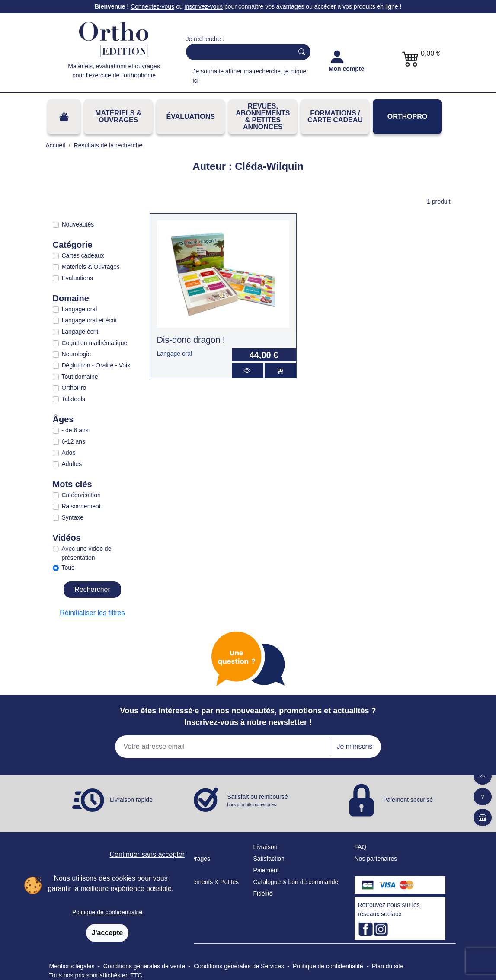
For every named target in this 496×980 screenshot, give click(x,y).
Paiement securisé (408, 800)
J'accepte (107, 933)
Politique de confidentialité (107, 912)
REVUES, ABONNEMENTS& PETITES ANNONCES (263, 117)
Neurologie (77, 354)
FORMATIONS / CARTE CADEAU (335, 117)
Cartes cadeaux (83, 255)
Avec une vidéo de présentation (87, 553)
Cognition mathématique (95, 343)
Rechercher (92, 589)
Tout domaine (80, 377)
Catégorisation (81, 495)
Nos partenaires (376, 859)
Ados (69, 453)
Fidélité (263, 894)
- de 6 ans (75, 430)
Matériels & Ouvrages (118, 117)
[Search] (238, 52)
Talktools (74, 399)
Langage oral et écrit (90, 320)
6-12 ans (74, 441)
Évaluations (191, 117)
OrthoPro (407, 117)
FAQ (361, 847)
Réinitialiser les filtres (92, 613)
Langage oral (80, 309)
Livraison (266, 847)
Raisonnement (81, 506)
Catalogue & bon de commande (296, 882)
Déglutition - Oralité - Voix (96, 365)
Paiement (266, 870)
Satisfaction (269, 859)
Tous (68, 568)
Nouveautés (78, 224)
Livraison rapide (131, 800)
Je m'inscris (354, 746)
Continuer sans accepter (147, 854)
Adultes (72, 464)
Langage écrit (80, 332)
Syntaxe (73, 517)
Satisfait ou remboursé (258, 801)
